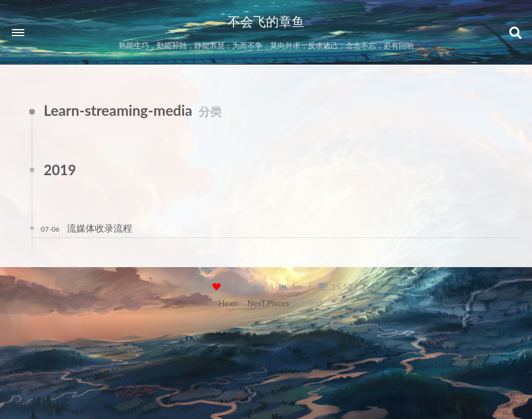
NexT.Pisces (268, 303)
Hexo (228, 303)
